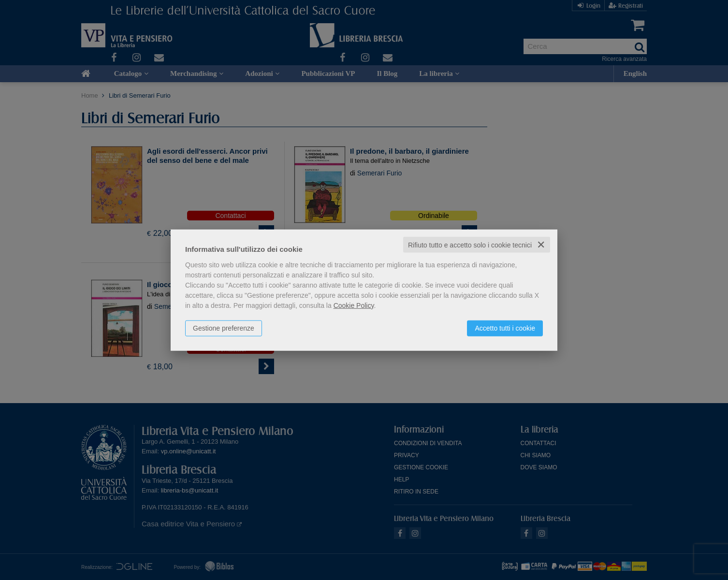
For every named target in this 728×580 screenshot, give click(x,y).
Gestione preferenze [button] (224, 328)
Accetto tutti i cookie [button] (505, 328)
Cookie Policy (354, 305)
